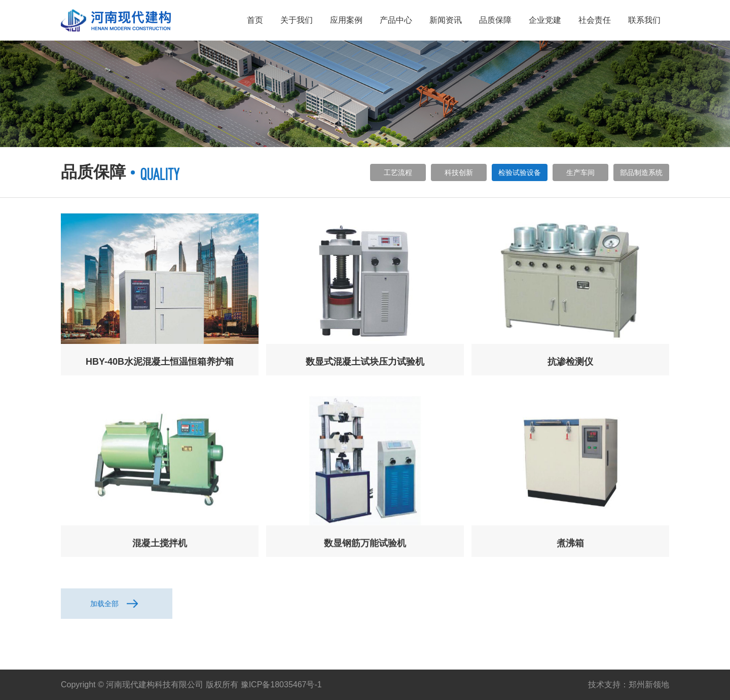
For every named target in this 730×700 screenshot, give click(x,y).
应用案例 (346, 20)
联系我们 (644, 20)
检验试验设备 (520, 172)
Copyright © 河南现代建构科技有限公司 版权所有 (150, 685)
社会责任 (595, 20)
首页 (255, 20)
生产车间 (580, 172)
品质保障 (495, 20)
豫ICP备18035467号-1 (281, 685)
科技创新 (459, 172)
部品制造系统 (641, 172)
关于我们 (297, 20)
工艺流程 (398, 172)
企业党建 (545, 20)
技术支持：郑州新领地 (629, 685)
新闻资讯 (446, 20)
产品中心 (396, 20)
